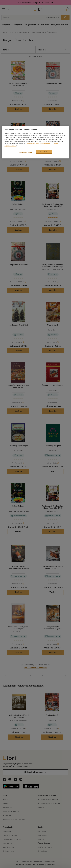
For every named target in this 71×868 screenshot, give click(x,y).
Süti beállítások (26, 152)
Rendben (44, 152)
